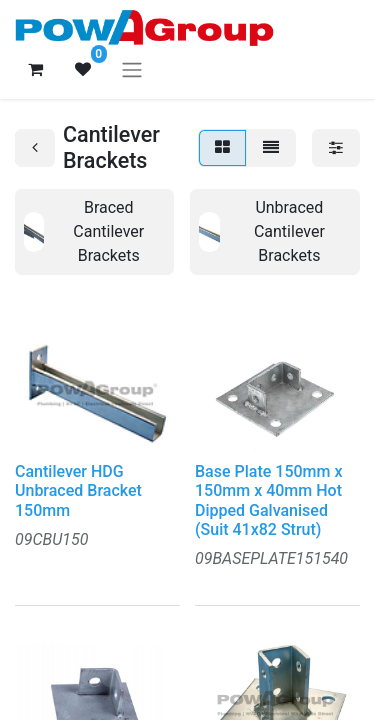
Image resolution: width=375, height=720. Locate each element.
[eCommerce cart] (35, 69)
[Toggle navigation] (132, 69)
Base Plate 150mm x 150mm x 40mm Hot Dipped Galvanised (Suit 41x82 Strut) (268, 500)
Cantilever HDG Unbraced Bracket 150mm (78, 490)
